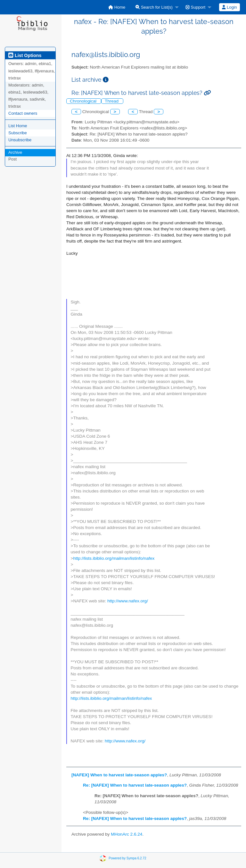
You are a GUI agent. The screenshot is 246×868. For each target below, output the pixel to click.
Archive (15, 152)
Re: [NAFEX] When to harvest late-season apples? (135, 785)
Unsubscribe (20, 140)
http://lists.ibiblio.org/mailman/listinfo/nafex (114, 558)
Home (117, 7)
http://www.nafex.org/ (128, 601)
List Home (18, 126)
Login (229, 7)
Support (195, 7)
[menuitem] (117, 7)
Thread (112, 101)
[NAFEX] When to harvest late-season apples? (119, 775)
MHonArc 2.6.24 (127, 834)
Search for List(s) (154, 7)
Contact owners (23, 113)
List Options (25, 55)
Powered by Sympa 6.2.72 (127, 858)
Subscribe (18, 133)
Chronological (84, 101)
